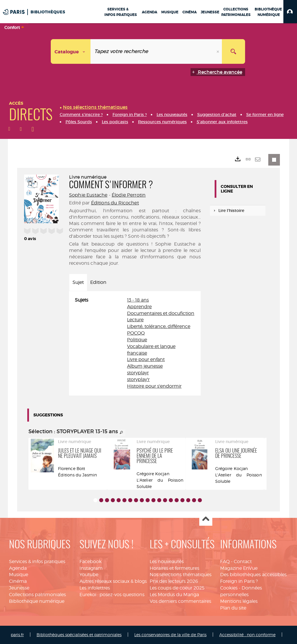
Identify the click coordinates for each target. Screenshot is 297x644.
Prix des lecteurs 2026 (174, 581)
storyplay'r (138, 379)
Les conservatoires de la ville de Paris (170, 635)
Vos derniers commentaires (180, 601)
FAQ (225, 562)
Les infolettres (95, 588)
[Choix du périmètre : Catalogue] (71, 51)
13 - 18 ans (138, 300)
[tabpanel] (135, 343)
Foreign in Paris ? (239, 581)
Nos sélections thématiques (181, 575)
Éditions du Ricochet (115, 203)
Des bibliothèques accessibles (253, 575)
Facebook (90, 562)
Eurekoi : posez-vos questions (112, 595)
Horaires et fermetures (174, 568)
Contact (243, 562)
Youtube (89, 575)
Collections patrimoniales (37, 595)
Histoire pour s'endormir (154, 386)
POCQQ (136, 333)
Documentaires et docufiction (161, 313)
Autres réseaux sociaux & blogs (113, 581)
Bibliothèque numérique (37, 601)
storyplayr (138, 373)
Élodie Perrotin (129, 195)
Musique (19, 575)
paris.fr (17, 635)
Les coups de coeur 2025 (177, 588)
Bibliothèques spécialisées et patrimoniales (79, 635)
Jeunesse (19, 588)
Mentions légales (239, 601)
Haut (206, 519)
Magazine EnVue (239, 568)
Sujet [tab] (78, 282)
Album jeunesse (145, 366)
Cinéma (18, 581)
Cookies (229, 588)
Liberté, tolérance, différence (159, 326)
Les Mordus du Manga (174, 595)
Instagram (91, 568)
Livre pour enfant (146, 359)
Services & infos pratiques (37, 562)
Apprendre (139, 307)
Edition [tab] (98, 282)
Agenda (18, 568)
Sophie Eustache (88, 195)
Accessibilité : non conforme (247, 635)
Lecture (135, 320)
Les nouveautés (167, 562)
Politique (137, 340)
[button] (290, 12)
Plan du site (233, 608)
